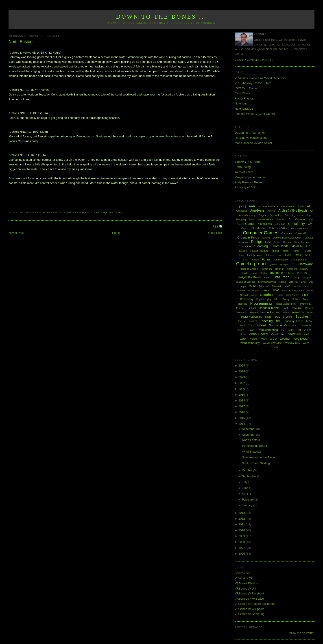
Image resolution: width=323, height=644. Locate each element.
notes (254, 295)
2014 (242, 424)
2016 (242, 412)
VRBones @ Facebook (250, 593)
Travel (251, 330)
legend (282, 282)
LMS (311, 282)
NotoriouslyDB (244, 109)
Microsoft (264, 286)
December (249, 429)
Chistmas (280, 224)
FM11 (307, 255)
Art (312, 211)
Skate (310, 313)
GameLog (246, 264)
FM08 (288, 255)
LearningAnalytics (267, 282)
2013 (242, 513)
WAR (307, 334)
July (245, 482)
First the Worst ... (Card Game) (255, 114)
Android (271, 211)
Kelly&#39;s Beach (250, 278)
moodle (241, 291)
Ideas (254, 273)
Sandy (286, 313)
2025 (242, 365)
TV (282, 330)
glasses (273, 264)
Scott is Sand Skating (256, 463)
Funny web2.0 (281, 260)
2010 (242, 530)
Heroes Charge (250, 269)
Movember (253, 291)
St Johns (288, 317)
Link (303, 282)
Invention (277, 273)
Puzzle (240, 308)
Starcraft (242, 321)
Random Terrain (269, 308)
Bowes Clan (243, 573)
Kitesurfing (115, 213)
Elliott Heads (280, 246)
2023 (242, 377)
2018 (242, 400)
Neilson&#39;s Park (293, 291)
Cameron (301, 219)
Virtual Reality (258, 334)
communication (300, 228)
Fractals (255, 260)
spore (268, 317)
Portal (306, 299)
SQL (277, 317)
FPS (246, 260)
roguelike (267, 312)
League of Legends (246, 282)
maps (243, 286)
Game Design (298, 260)
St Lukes (302, 316)
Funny (266, 259)
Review (254, 312)
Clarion (245, 228)
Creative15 (301, 233)
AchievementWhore (268, 207)
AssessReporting (247, 215)
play (269, 299)
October (248, 470)
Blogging (241, 219)
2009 (242, 536)
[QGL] (242, 206)
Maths (252, 286)
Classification (259, 228)
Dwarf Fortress (302, 242)
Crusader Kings (248, 237)
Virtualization (278, 334)
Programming (261, 303)
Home (116, 233)
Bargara (262, 215)
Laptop (296, 278)
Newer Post (16, 233)
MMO (288, 286)
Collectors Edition (279, 228)
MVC (276, 290)
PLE (277, 299)
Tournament (257, 325)
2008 (242, 542)
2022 (242, 383)
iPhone (290, 273)
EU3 (308, 246)
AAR (252, 206)
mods (307, 286)
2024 (242, 371)
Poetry (286, 299)
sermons (298, 312)
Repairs (309, 308)
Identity (264, 273)
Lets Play (293, 282)
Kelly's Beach (95, 213)
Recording (297, 308)
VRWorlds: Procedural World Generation (261, 78)
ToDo (309, 321)
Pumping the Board (254, 446)
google (284, 264)
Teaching (266, 321)
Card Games (246, 224)
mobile (297, 286)
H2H (293, 264)
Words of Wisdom (273, 343)
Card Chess (243, 93)
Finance (296, 251)
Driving (287, 242)
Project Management (285, 304)
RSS (216, 227)
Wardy (243, 339)
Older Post (215, 233)
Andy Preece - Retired (249, 182)
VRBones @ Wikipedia (250, 609)
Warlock (253, 339)
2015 (242, 418)
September (250, 476)
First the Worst (255, 255)
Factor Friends (244, 99)
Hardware (306, 264)
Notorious (241, 103)
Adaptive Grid (288, 207)
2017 (242, 406)
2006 (242, 554)
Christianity (297, 224)
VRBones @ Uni (246, 589)
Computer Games (261, 233)
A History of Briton (247, 187)
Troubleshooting (267, 330)
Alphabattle (242, 211)
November (249, 435)
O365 (280, 295)
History (304, 269)
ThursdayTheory (293, 321)
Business (281, 220)
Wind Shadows (252, 452)
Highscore (266, 269)
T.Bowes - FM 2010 (247, 162)
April (245, 494)
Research (242, 312)
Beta (287, 215)
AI (309, 206)
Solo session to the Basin (258, 457)
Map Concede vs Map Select (253, 143)
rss (278, 313)
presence (243, 304)
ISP (306, 273)
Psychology (305, 304)
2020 (242, 389)
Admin (301, 207)
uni (299, 330)
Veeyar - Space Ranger (250, 177)
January (248, 505)
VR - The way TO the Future (253, 83)
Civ (310, 224)
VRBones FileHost (247, 583)
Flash (279, 255)
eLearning (261, 246)
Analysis (257, 210)
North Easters (21, 42)
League (307, 278)
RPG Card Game (246, 88)
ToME (242, 326)
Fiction (285, 251)
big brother (298, 215)
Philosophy (247, 299)
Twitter (290, 330)
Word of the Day (250, 343)
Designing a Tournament (251, 133)
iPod (299, 273)
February (248, 500)
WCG (273, 339)
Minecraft (277, 286)
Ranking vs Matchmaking (251, 138)
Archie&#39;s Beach (293, 210)
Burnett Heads (266, 219)
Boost (252, 220)
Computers (287, 233)
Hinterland (292, 269)
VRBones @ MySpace (249, 599)
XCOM (275, 348)
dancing (266, 238)
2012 (242, 519)
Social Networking (251, 317)
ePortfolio (297, 246)
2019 (242, 395)
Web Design (301, 339)
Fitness (270, 255)
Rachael (251, 308)
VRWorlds (295, 334)
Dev (268, 242)
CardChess (265, 224)
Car (311, 220)
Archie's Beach (73, 213)
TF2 (278, 321)
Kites (267, 278)
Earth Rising (243, 167)
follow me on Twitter (302, 633)
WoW (306, 343)
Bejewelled (276, 215)
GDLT (262, 264)
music (266, 290)
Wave (264, 339)
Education (245, 246)
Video (243, 334)
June (246, 488)
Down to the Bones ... (162, 17)
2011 (242, 524)
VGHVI (308, 330)
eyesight (243, 251)
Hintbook (280, 269)
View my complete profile (254, 60)
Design (257, 242)
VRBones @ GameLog (250, 614)
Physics (260, 299)
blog (308, 215)
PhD (305, 295)
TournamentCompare (283, 325)
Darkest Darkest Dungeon (287, 238)
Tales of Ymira (244, 172)
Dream (277, 242)
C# (290, 219)
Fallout (275, 251)
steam (253, 321)
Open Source (293, 295)
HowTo (245, 273)
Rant (285, 308)
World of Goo (293, 343)
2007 (242, 548)
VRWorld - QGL (245, 578)
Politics (296, 299)
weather (285, 339)
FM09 (298, 255)
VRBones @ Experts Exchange (255, 604)
